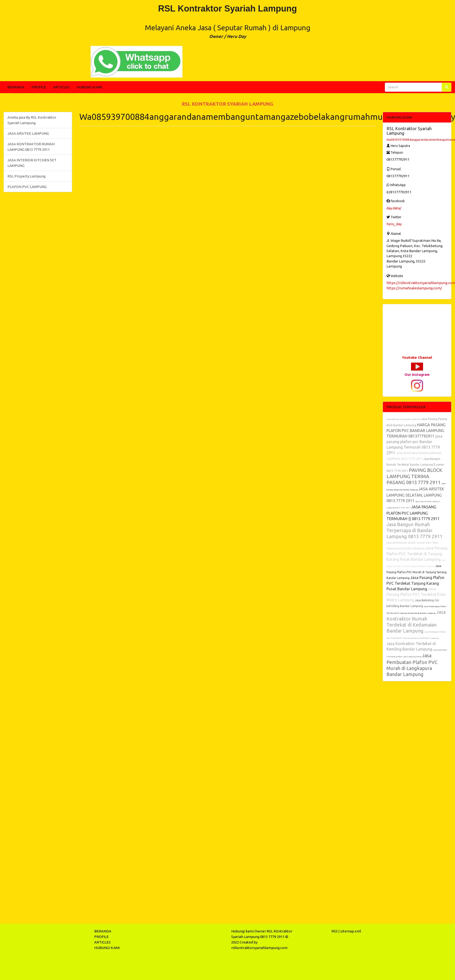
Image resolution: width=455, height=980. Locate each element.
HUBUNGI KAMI (89, 87)
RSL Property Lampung (26, 176)
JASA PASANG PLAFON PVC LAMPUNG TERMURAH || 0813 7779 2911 (413, 513)
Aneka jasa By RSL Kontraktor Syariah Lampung (32, 120)
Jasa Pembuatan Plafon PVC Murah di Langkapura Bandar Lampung (412, 665)
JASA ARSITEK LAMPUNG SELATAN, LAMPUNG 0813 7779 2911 (415, 495)
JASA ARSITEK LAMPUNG (28, 133)
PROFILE (39, 87)
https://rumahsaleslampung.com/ (414, 288)
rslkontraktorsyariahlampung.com (259, 948)
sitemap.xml (351, 931)
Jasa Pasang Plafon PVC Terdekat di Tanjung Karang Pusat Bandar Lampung (417, 554)
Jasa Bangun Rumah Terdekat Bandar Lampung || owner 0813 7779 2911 (415, 465)
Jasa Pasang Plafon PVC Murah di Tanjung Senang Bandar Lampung (417, 572)
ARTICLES (61, 87)
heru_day (394, 224)
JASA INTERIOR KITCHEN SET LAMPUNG (32, 163)
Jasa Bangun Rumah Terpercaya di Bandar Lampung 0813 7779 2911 (414, 530)
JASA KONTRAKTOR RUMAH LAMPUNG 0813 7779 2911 (31, 147)
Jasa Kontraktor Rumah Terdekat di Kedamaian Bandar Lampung (416, 621)
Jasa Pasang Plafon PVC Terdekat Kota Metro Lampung (416, 594)
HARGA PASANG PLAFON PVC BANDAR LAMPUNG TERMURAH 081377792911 (416, 430)
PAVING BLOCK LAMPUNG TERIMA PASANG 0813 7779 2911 (414, 476)
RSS (335, 931)
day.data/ (394, 208)
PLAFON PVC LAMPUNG (27, 187)
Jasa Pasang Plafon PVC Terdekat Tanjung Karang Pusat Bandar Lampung (415, 583)
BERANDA (16, 87)
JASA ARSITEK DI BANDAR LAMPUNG (404, 419)
